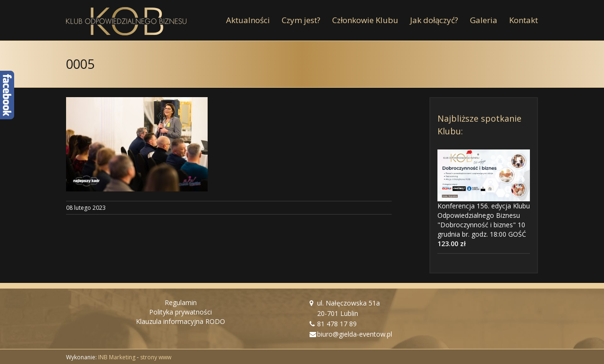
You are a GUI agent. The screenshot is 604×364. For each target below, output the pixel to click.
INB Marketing (117, 357)
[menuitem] (254, 20)
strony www (156, 357)
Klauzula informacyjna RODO (180, 321)
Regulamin (181, 302)
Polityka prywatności (180, 312)
